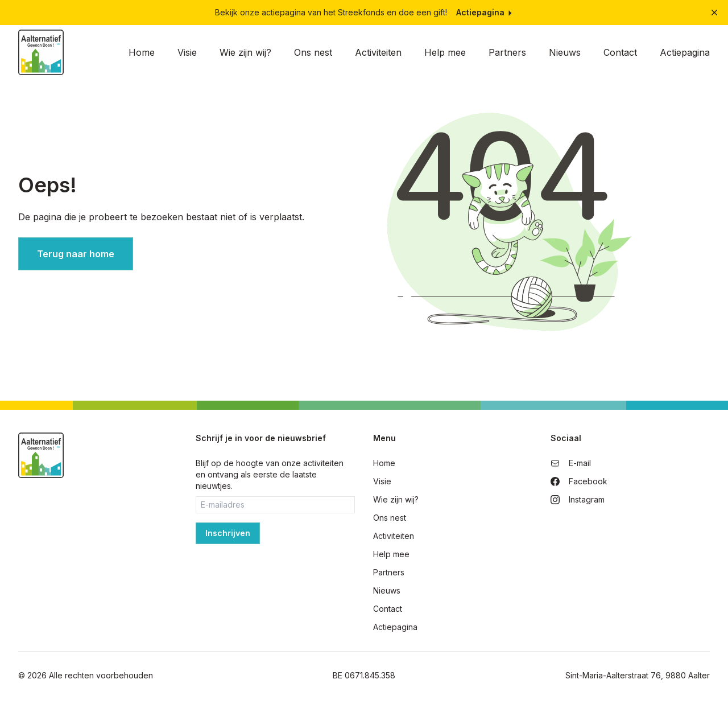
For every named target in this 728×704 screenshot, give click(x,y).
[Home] (41, 52)
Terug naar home (76, 254)
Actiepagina (485, 12)
